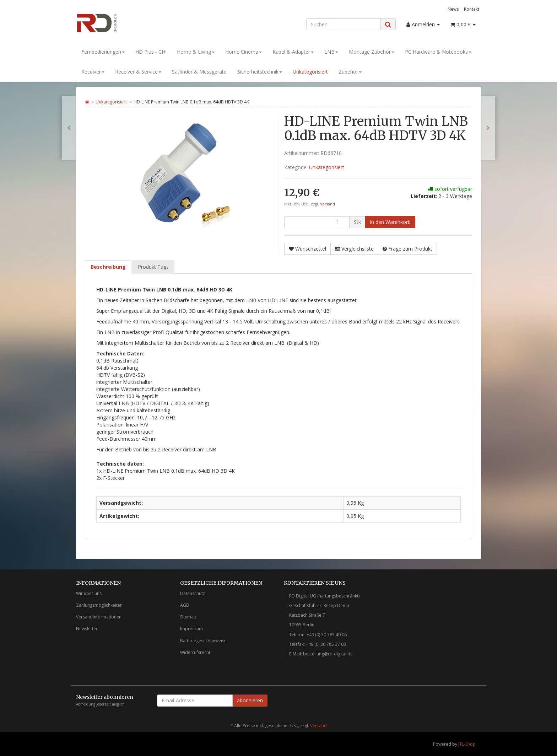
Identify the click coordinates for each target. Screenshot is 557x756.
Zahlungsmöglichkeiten (99, 605)
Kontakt (472, 9)
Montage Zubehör (372, 52)
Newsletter (87, 629)
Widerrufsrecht (195, 652)
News (453, 9)
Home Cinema (244, 52)
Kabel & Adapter (293, 52)
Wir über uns (89, 593)
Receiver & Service (138, 72)
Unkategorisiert (310, 72)
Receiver (93, 72)
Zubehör (350, 72)
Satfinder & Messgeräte (199, 72)
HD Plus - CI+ (151, 52)
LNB (331, 52)
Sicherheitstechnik (260, 72)
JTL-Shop (467, 744)
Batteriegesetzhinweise (203, 641)
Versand (328, 204)
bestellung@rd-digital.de (328, 654)
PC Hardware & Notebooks (438, 52)
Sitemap (188, 617)
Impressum (191, 629)
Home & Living (196, 52)
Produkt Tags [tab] (153, 267)
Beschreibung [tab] (108, 267)
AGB (185, 605)
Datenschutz (193, 593)
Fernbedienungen (103, 52)
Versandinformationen (99, 617)
